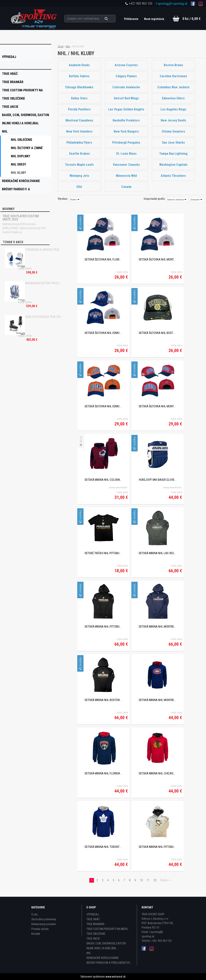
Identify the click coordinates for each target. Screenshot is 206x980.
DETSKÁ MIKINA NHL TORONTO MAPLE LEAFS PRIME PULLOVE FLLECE (103, 847)
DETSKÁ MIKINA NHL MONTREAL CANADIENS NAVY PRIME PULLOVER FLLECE (158, 700)
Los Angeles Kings (173, 109)
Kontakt (36, 934)
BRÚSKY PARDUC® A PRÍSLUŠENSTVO (108, 963)
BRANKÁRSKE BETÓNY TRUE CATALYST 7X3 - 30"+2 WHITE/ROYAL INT (44, 283)
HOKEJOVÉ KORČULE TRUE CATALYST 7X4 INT (44, 317)
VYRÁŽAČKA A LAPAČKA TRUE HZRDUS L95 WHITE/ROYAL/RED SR (44, 250)
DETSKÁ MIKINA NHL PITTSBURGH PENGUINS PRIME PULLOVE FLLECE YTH (158, 847)
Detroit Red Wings (126, 98)
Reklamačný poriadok (44, 924)
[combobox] (177, 200)
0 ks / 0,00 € (192, 19)
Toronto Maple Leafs (79, 165)
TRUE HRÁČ (93, 919)
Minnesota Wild (126, 176)
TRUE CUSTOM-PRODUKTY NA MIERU (107, 929)
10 (141, 880)
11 (148, 880)
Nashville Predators (126, 120)
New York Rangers (126, 131)
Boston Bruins (173, 65)
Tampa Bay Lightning (174, 154)
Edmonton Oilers (174, 98)
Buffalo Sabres (79, 76)
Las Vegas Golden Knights (126, 109)
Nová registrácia (154, 19)
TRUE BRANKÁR (95, 924)
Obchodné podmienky (44, 919)
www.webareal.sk (115, 977)
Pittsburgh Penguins (126, 143)
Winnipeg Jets (79, 176)
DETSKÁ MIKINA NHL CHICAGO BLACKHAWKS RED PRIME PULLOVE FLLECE (158, 773)
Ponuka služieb (40, 929)
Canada (126, 187)
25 (155, 880)
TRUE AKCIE (93, 939)
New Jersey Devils (173, 120)
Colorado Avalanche (126, 87)
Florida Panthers (79, 109)
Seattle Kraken (79, 154)
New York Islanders (79, 131)
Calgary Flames (126, 76)
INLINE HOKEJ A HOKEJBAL (101, 948)
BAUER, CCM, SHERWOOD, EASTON (106, 943)
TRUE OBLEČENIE (96, 934)
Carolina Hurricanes (173, 76)
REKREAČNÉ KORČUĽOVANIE (103, 958)
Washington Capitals (173, 165)
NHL (68, 46)
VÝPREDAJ (93, 914)
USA (79, 187)
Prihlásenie (132, 19)
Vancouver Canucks (126, 165)
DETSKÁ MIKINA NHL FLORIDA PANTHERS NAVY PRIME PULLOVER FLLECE (103, 773)
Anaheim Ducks (79, 65)
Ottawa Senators (173, 131)
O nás (35, 914)
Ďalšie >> (166, 880)
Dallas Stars (79, 98)
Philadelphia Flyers (79, 143)
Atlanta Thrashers (174, 176)
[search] (111, 19)
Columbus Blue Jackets (173, 87)
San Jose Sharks (173, 143)
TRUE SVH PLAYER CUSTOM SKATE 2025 (21, 218)
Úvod (61, 46)
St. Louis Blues (126, 154)
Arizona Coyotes (126, 65)
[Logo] (34, 18)
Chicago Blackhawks (79, 87)
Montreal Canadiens (79, 120)
